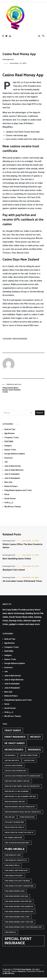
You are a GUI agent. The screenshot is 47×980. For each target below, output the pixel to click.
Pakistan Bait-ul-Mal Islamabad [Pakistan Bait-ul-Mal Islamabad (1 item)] (17, 791)
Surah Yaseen (10, 498)
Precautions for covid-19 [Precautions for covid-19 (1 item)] (14, 827)
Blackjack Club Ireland (14, 570)
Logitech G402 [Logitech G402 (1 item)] (29, 761)
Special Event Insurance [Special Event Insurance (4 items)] (18, 941)
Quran (7, 494)
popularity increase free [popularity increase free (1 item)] (14, 822)
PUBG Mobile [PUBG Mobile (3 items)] (15, 849)
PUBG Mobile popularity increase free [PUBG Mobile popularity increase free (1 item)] (19, 886)
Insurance (9, 458)
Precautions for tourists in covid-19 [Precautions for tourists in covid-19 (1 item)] (19, 833)
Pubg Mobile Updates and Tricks (18, 490)
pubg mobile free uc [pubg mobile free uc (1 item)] (12, 865)
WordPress (10, 973)
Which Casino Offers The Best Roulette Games (22, 546)
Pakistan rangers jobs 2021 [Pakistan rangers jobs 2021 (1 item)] (15, 802)
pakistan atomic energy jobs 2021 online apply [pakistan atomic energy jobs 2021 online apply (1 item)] (22, 786)
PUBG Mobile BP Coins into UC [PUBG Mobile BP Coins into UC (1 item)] (16, 860)
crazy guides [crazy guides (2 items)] (13, 730)
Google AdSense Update (15, 454)
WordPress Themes (13, 507)
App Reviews (10, 433)
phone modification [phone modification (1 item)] (27, 817)
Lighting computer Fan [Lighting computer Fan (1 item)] (29, 755)
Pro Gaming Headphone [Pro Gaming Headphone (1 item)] (13, 838)
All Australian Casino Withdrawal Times (22, 581)
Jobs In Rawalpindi (12, 478)
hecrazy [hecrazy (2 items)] (35, 737)
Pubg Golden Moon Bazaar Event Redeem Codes (13, 388)
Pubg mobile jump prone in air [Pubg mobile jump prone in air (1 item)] (16, 871)
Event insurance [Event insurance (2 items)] (15, 737)
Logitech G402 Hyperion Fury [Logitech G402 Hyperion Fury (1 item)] (15, 771)
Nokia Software (11, 486)
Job (6, 462)
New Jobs (8, 482)
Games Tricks (10, 450)
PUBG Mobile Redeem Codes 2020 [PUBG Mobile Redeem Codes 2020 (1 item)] (16, 896)
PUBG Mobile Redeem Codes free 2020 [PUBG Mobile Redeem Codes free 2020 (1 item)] (18, 901)
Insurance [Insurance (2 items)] (34, 750)
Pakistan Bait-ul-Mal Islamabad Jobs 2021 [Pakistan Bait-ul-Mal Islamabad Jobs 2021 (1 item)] (20, 797)
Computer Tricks (12, 437)
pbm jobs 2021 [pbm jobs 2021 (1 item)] (10, 817)
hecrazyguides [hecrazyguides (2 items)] (14, 750)
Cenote (21, 971)
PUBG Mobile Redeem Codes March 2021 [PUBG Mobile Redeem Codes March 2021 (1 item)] (19, 912)
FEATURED (9, 442)
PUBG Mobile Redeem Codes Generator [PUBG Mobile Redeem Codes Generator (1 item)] (19, 907)
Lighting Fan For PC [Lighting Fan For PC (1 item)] (12, 761)
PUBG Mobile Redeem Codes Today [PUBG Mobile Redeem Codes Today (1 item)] (17, 917)
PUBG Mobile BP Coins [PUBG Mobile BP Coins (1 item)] (13, 855)
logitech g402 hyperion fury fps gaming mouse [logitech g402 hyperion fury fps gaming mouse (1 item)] (22, 776)
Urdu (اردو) (9, 502)
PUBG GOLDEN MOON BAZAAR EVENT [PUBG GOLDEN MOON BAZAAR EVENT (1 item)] (17, 843)
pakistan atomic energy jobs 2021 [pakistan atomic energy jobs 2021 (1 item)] (17, 781)
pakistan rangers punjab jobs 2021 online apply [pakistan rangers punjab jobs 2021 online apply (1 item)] (23, 812)
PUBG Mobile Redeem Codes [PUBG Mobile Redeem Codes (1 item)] (15, 891)
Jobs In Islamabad (12, 474)
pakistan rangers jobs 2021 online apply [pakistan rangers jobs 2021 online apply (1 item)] (20, 807)
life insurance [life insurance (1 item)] (10, 755)
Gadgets (8, 446)
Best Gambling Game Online (17, 559)
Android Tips (10, 429)
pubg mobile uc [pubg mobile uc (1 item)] (10, 932)
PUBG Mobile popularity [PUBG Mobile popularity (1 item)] (14, 876)
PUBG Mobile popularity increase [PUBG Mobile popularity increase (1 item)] (17, 881)
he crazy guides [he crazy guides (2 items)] (15, 743)
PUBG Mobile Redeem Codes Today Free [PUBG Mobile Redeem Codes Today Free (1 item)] (19, 922)
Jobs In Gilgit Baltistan (14, 470)
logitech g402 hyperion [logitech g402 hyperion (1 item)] (13, 766)
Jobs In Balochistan (13, 466)
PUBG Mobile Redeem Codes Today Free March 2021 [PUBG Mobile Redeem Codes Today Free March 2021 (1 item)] (23, 927)
